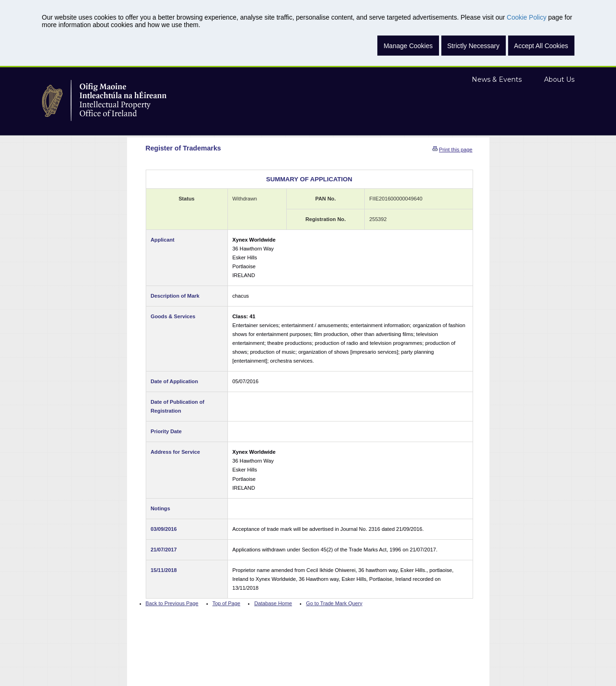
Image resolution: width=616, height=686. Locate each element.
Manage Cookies (408, 46)
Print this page (456, 150)
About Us (559, 79)
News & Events (497, 79)
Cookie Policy (527, 17)
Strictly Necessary (474, 46)
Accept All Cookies (541, 46)
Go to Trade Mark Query (334, 603)
